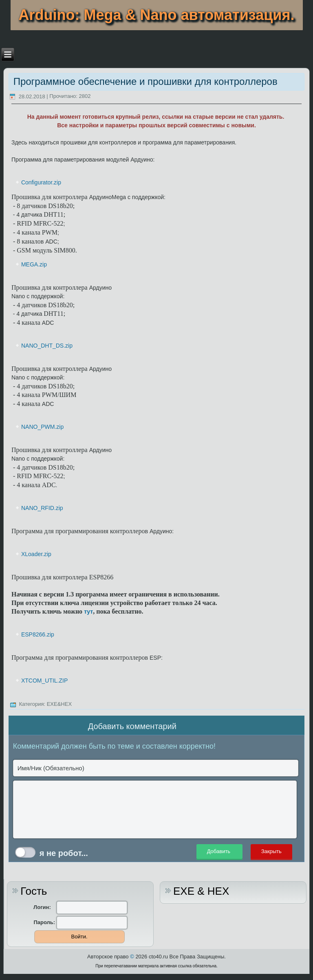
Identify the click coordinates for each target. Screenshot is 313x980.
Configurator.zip (41, 182)
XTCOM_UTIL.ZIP (44, 681)
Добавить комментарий (132, 726)
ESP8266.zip (38, 634)
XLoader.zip (36, 554)
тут (88, 612)
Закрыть (271, 852)
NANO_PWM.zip (42, 427)
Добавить (219, 852)
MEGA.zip (34, 264)
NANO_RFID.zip (42, 508)
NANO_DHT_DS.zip (47, 346)
